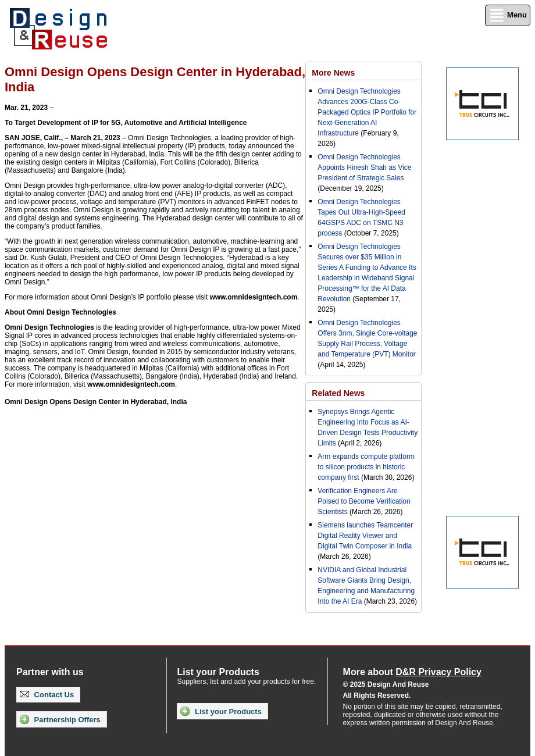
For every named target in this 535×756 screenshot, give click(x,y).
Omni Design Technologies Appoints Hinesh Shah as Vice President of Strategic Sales (364, 167)
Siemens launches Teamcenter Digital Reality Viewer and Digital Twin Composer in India (365, 536)
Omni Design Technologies (49, 327)
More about (412, 672)
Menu (508, 15)
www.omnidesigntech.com (253, 297)
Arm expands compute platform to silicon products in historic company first (366, 467)
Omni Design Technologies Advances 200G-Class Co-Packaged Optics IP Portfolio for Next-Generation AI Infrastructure (367, 112)
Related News (338, 393)
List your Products (221, 711)
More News (333, 73)
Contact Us (47, 695)
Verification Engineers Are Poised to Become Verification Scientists (364, 501)
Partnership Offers (60, 719)
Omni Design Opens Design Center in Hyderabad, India (96, 402)
